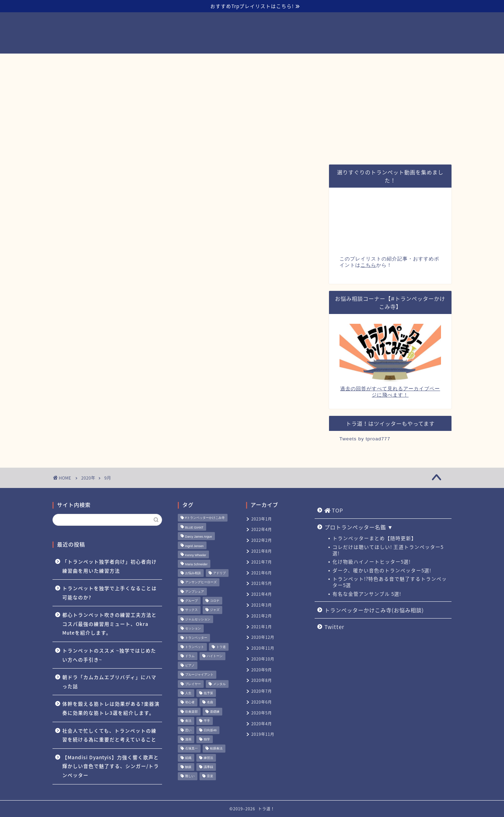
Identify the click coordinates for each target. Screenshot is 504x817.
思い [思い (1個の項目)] (188, 730)
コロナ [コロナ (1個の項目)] (215, 601)
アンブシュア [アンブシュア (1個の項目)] (195, 592)
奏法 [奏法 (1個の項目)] (188, 721)
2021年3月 (262, 605)
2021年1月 (262, 627)
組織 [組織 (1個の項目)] (188, 758)
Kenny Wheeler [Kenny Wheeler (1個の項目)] (196, 555)
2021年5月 (262, 583)
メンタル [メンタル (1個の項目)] (219, 684)
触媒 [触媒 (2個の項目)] (188, 767)
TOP (137, 62)
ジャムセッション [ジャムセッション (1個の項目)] (198, 619)
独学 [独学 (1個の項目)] (207, 739)
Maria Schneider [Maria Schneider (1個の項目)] (196, 565)
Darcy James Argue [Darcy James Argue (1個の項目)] (199, 537)
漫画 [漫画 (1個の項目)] (188, 739)
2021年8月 (262, 551)
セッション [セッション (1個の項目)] (193, 629)
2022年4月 (262, 529)
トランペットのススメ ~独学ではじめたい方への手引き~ (109, 655)
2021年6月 (262, 573)
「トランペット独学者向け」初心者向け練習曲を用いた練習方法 (110, 566)
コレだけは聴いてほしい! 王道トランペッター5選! (388, 550)
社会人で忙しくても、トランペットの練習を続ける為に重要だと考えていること (109, 735)
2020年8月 (262, 680)
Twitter (367, 62)
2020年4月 (262, 724)
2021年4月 (262, 594)
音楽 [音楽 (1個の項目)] (210, 776)
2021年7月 (262, 562)
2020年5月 (262, 713)
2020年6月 (262, 702)
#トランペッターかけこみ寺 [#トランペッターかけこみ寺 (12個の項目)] (205, 518)
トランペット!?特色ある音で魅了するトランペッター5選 (390, 582)
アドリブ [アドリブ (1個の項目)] (219, 573)
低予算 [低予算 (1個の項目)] (208, 693)
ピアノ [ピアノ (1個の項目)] (190, 665)
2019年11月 (263, 734)
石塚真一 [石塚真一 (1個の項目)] (191, 749)
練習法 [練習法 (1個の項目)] (208, 758)
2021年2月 (262, 616)
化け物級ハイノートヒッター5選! (372, 561)
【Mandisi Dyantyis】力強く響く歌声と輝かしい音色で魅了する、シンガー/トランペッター (111, 766)
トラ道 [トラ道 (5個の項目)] (221, 647)
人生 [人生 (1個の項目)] (188, 693)
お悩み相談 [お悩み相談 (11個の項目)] (193, 573)
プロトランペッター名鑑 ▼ (197, 62)
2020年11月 (263, 648)
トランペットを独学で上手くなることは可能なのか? (110, 593)
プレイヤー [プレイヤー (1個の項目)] (193, 684)
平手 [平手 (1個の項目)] (207, 721)
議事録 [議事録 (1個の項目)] (208, 767)
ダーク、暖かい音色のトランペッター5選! (382, 570)
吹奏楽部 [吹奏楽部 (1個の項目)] (191, 712)
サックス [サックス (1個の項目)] (191, 610)
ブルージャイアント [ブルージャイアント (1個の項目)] (199, 675)
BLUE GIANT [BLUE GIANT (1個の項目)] (194, 528)
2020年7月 (262, 691)
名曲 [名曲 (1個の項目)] (210, 703)
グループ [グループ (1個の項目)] (191, 601)
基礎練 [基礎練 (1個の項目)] (215, 712)
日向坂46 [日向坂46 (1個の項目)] (210, 730)
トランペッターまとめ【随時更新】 (374, 538)
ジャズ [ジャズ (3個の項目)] (215, 610)
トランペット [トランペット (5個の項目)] (195, 647)
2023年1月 (262, 519)
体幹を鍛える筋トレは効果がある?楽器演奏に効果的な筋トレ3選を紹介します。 (111, 708)
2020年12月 (263, 637)
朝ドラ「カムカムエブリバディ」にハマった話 (109, 682)
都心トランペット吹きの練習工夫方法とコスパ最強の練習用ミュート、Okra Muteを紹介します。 (110, 624)
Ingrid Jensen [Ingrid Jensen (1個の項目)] (194, 546)
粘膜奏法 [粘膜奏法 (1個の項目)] (216, 749)
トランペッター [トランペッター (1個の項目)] (196, 638)
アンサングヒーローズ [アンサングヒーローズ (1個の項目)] (201, 582)
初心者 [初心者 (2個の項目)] (190, 703)
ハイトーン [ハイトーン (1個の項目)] (215, 656)
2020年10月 (263, 659)
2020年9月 (262, 670)
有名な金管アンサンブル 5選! (367, 594)
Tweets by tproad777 (365, 439)
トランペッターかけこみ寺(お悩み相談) (293, 62)
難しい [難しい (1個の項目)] (190, 776)
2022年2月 (262, 540)
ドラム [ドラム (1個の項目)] (190, 656)
